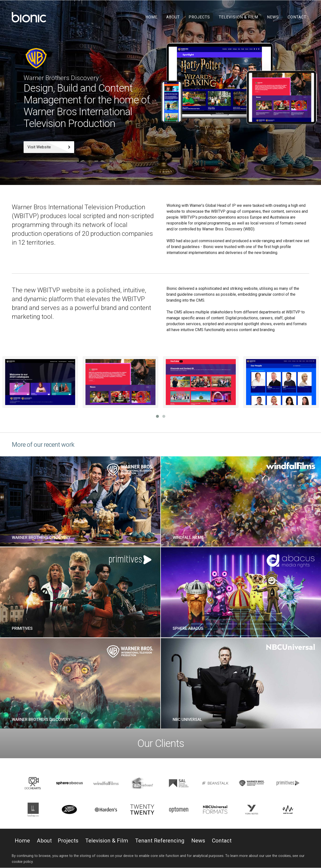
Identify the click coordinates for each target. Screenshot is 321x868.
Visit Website (49, 147)
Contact (297, 17)
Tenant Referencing (160, 840)
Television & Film (238, 17)
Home (151, 17)
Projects (199, 17)
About (173, 17)
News (273, 17)
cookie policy (22, 862)
